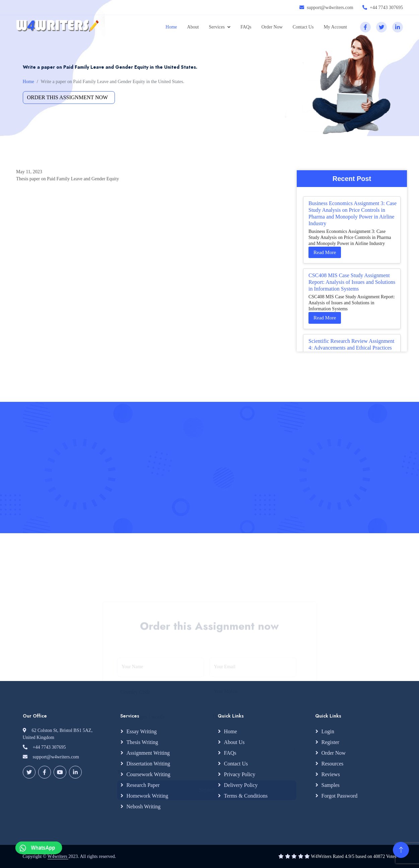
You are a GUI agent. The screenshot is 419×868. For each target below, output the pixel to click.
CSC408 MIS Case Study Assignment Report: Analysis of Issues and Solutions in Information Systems (352, 282)
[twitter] (381, 27)
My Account (335, 27)
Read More (325, 252)
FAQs (246, 27)
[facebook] (365, 27)
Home (171, 27)
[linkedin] (398, 27)
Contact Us (303, 27)
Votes (391, 856)
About (193, 27)
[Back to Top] (401, 850)
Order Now (272, 27)
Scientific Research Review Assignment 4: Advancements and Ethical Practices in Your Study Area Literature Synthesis (351, 348)
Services (217, 27)
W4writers (58, 856)
